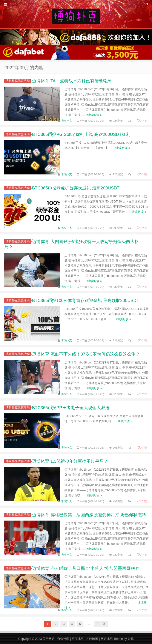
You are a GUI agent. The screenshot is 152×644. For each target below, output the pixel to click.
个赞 (142, 121)
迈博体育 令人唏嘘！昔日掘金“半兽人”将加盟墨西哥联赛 (86, 568)
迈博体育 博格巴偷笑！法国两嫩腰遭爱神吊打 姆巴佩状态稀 (89, 515)
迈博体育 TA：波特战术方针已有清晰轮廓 (72, 81)
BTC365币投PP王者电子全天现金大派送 (71, 408)
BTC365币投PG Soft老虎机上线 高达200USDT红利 (81, 134)
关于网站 (49, 639)
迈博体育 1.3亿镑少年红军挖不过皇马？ (70, 461)
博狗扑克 (66, 121)
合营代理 (63, 639)
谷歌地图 (92, 639)
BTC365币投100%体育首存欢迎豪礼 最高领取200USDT (86, 300)
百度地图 (78, 639)
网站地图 (107, 639)
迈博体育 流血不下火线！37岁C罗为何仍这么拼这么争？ (86, 354)
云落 (131, 639)
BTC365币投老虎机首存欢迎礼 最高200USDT (76, 188)
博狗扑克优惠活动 (18, 81)
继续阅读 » (95, 115)
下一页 (101, 624)
